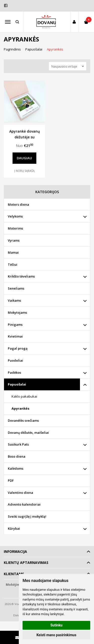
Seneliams (16, 288)
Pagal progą (18, 348)
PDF (11, 480)
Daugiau (24, 158)
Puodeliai (15, 360)
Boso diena (17, 456)
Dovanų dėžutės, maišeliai (28, 433)
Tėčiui (13, 264)
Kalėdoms (16, 468)
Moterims (15, 228)
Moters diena (18, 204)
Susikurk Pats (18, 444)
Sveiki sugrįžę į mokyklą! (27, 516)
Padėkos (14, 372)
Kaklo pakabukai (24, 396)
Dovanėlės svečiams (23, 420)
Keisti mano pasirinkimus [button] (56, 635)
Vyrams (14, 240)
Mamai (13, 252)
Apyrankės (20, 408)
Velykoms (15, 216)
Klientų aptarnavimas (26, 562)
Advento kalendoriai (24, 504)
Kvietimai (15, 336)
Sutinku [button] (56, 625)
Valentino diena (20, 493)
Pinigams (15, 325)
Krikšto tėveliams (21, 276)
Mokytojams (17, 312)
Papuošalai (17, 384)
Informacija (15, 551)
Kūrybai (14, 528)
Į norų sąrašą (24, 171)
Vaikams (14, 300)
